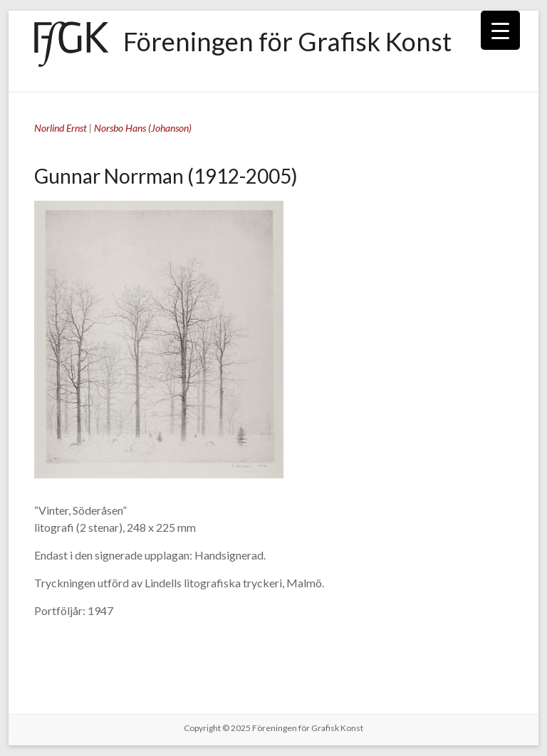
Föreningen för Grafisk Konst (287, 41)
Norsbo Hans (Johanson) (143, 128)
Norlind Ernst (61, 128)
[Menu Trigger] (500, 30)
